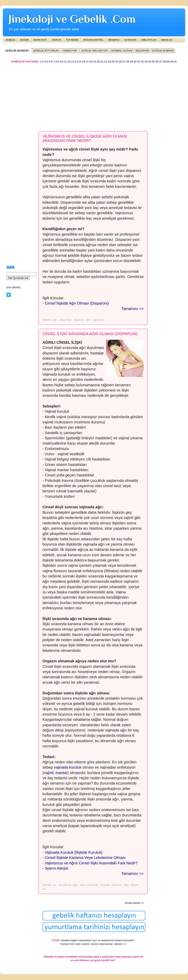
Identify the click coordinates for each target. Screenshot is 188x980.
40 (172, 62)
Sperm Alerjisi (56, 868)
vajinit (49, 773)
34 (150, 62)
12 (69, 62)
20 (98, 62)
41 (175, 62)
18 (91, 62)
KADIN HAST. (40, 40)
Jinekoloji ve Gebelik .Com (72, 19)
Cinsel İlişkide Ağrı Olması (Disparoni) (77, 303)
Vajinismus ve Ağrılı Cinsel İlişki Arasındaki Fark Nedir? (91, 863)
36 (157, 62)
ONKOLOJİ (167, 40)
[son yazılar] (13, 287)
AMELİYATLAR (149, 40)
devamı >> (120, 944)
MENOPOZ (114, 40)
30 (135, 62)
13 (72, 62)
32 (142, 62)
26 (120, 62)
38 (164, 62)
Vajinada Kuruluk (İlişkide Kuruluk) (74, 852)
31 (139, 62)
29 (131, 62)
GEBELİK (10, 40)
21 (102, 62)
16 (84, 62)
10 (62, 62)
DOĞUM (24, 40)
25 (117, 62)
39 (168, 62)
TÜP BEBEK (72, 40)
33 (146, 62)
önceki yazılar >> (134, 903)
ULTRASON (130, 40)
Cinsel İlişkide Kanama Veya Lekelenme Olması (85, 858)
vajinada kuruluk (68, 767)
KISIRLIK (56, 40)
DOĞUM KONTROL (93, 40)
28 (128, 62)
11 (65, 62)
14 (76, 62)
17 (87, 62)
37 (161, 62)
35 (153, 62)
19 (95, 62)
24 (113, 62)
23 (109, 62)
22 (106, 62)
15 (80, 62)
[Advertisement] (74, 95)
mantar (62, 773)
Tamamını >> (133, 309)
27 (124, 62)
